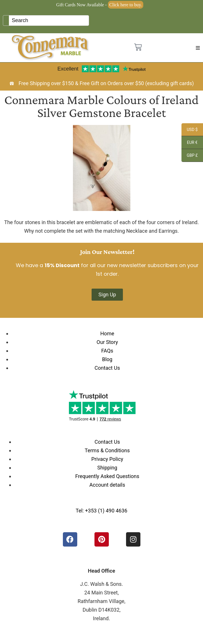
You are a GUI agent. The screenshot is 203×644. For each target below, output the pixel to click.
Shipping (107, 468)
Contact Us (107, 368)
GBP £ (190, 156)
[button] (198, 48)
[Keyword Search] (49, 20)
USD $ (190, 130)
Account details (107, 485)
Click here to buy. (126, 5)
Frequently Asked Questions (107, 476)
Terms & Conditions (107, 450)
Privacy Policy (107, 459)
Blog (107, 359)
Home (107, 333)
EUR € (190, 143)
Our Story (107, 342)
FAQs (107, 351)
